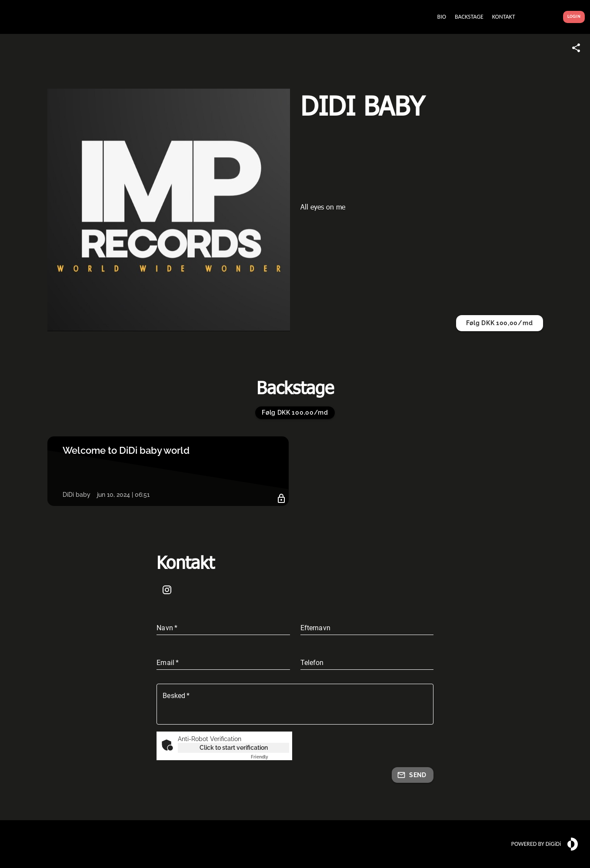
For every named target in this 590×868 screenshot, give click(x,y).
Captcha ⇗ (270, 757)
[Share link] (576, 48)
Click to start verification (234, 748)
